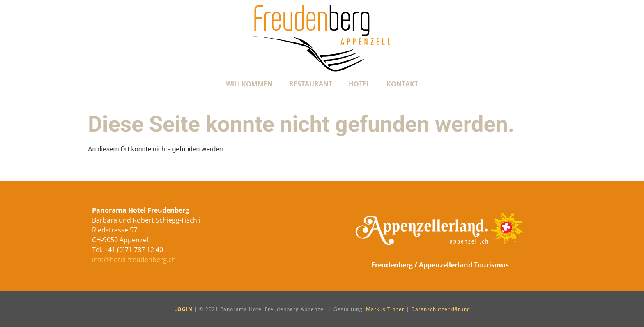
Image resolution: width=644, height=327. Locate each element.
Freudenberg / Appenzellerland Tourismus (440, 265)
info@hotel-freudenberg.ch (134, 260)
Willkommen (249, 84)
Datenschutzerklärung (441, 309)
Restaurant (311, 84)
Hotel (359, 84)
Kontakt (402, 84)
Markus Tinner (385, 309)
